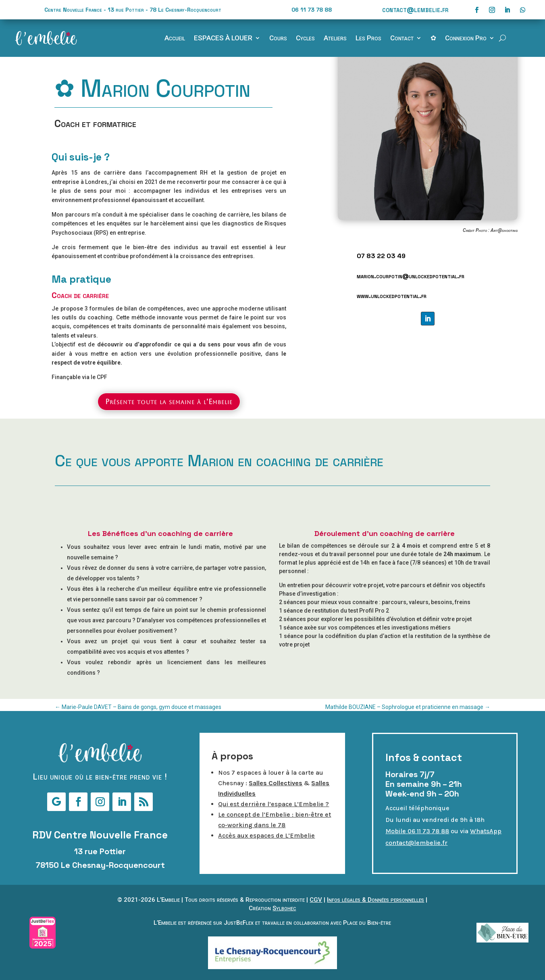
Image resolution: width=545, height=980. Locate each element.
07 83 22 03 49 (381, 256)
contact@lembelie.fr (415, 9)
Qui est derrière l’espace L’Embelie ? (274, 804)
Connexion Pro (466, 39)
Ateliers (335, 39)
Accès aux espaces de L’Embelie (266, 835)
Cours (278, 39)
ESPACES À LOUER (223, 39)
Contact (402, 39)
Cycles (305, 39)
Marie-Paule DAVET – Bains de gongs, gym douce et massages (138, 707)
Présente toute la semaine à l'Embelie (169, 401)
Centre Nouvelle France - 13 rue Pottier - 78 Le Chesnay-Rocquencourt (133, 10)
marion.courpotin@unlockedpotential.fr (411, 276)
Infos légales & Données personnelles (375, 900)
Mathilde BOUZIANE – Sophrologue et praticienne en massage (408, 707)
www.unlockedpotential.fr (392, 296)
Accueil (175, 39)
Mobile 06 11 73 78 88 (417, 831)
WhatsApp (486, 831)
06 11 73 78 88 (312, 10)
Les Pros (368, 39)
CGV (316, 900)
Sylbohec (284, 908)
